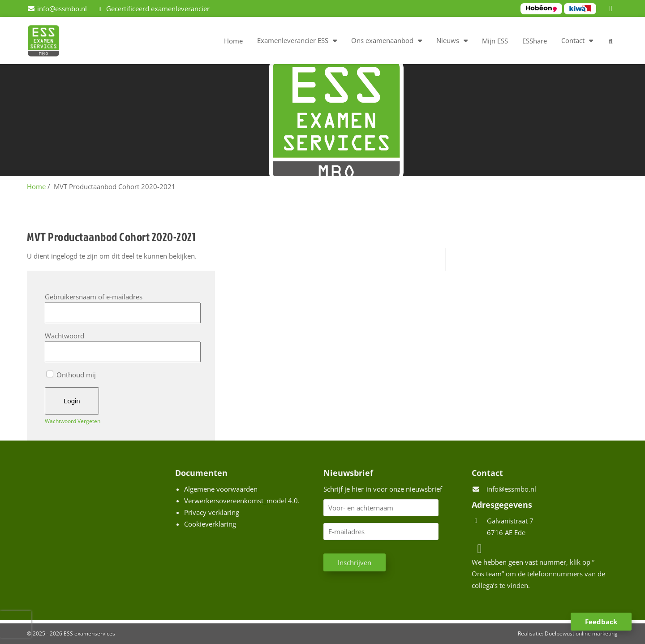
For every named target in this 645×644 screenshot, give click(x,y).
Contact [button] (573, 40)
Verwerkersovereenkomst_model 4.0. (242, 501)
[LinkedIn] (612, 9)
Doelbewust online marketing (581, 633)
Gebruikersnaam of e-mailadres (94, 297)
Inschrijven (355, 562)
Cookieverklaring (210, 524)
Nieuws (448, 40)
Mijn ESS (495, 41)
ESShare (535, 41)
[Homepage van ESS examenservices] (48, 42)
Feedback (601, 622)
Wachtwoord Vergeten (73, 421)
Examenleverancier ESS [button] (293, 40)
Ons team (487, 574)
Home (233, 41)
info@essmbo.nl (511, 489)
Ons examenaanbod (382, 40)
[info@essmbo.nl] (57, 9)
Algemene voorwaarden (221, 489)
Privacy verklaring (212, 512)
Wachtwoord (64, 336)
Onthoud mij (71, 375)
